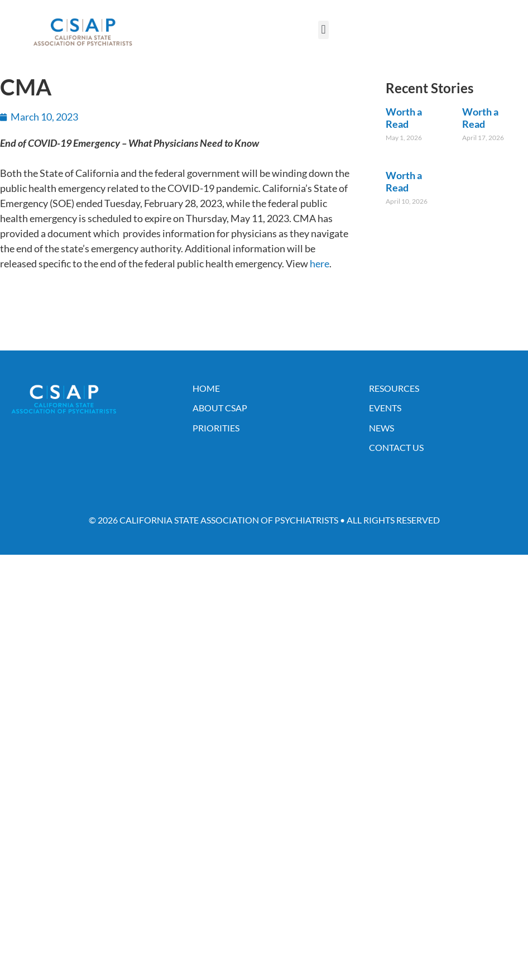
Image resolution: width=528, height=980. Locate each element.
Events (385, 408)
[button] (323, 30)
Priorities (216, 428)
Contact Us (396, 447)
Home (206, 388)
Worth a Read (404, 118)
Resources (394, 388)
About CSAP (220, 408)
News (381, 428)
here (320, 263)
